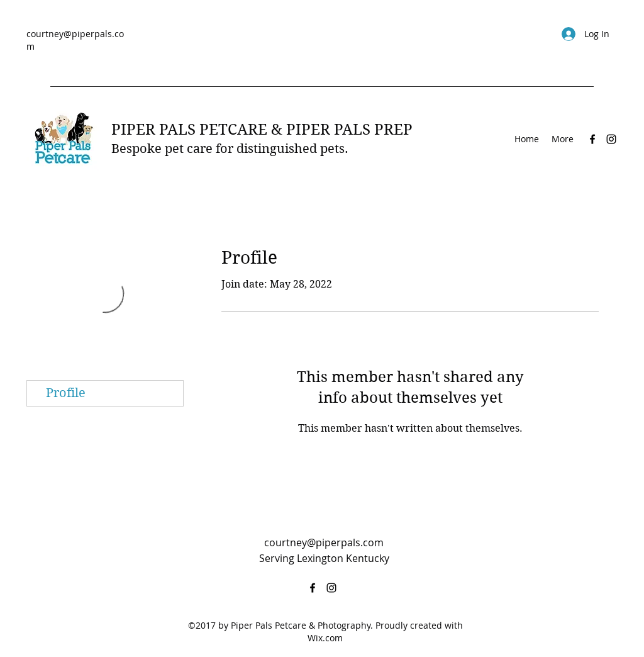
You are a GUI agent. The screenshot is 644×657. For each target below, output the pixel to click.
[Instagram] (611, 139)
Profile (66, 393)
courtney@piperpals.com (324, 542)
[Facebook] (592, 139)
